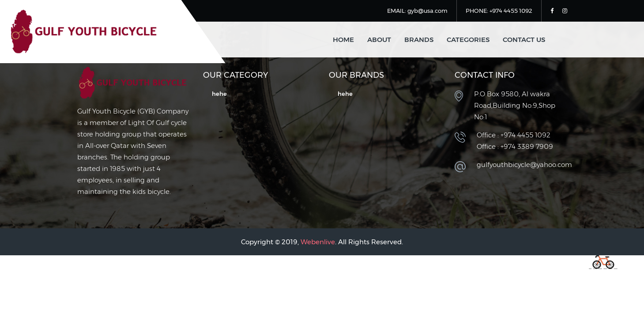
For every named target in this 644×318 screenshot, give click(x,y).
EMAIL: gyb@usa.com (417, 11)
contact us (524, 40)
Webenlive (318, 242)
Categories (468, 40)
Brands (419, 40)
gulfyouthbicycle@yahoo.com (524, 165)
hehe (219, 94)
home (343, 40)
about (379, 40)
